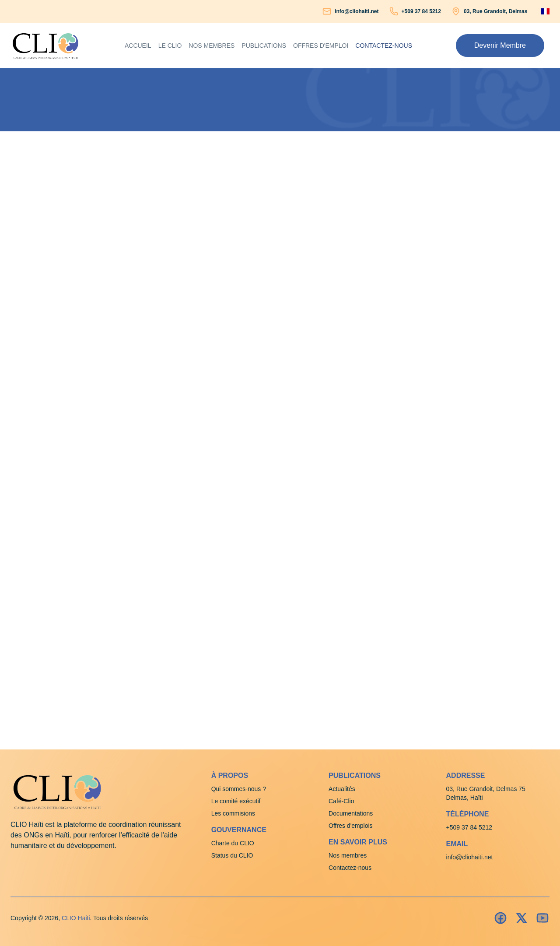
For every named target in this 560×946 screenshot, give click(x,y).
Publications (264, 46)
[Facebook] (500, 918)
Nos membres (212, 46)
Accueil (138, 46)
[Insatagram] (521, 918)
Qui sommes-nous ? (239, 789)
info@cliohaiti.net (357, 11)
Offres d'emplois (350, 826)
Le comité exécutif (236, 801)
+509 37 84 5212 (421, 11)
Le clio (170, 46)
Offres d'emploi (321, 46)
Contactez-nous (384, 46)
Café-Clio (341, 801)
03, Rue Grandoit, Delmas (495, 11)
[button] (500, 46)
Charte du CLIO (233, 843)
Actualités (342, 789)
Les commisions (233, 813)
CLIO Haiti (76, 918)
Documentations (351, 813)
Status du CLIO (232, 855)
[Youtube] (542, 918)
